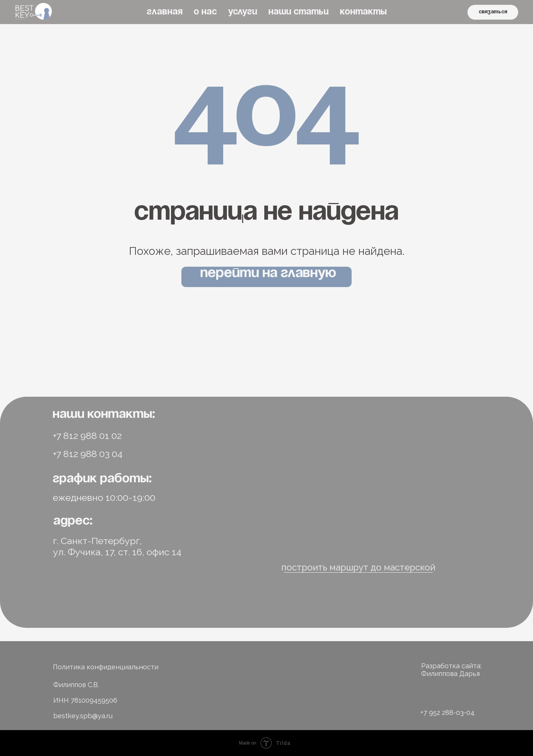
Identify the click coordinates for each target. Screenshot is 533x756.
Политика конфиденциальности (106, 667)
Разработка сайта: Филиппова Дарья (451, 670)
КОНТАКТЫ (363, 12)
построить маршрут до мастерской (358, 567)
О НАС (205, 12)
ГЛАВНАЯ (165, 12)
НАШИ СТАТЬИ (299, 12)
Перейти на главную (268, 273)
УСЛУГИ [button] (243, 12)
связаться (493, 12)
